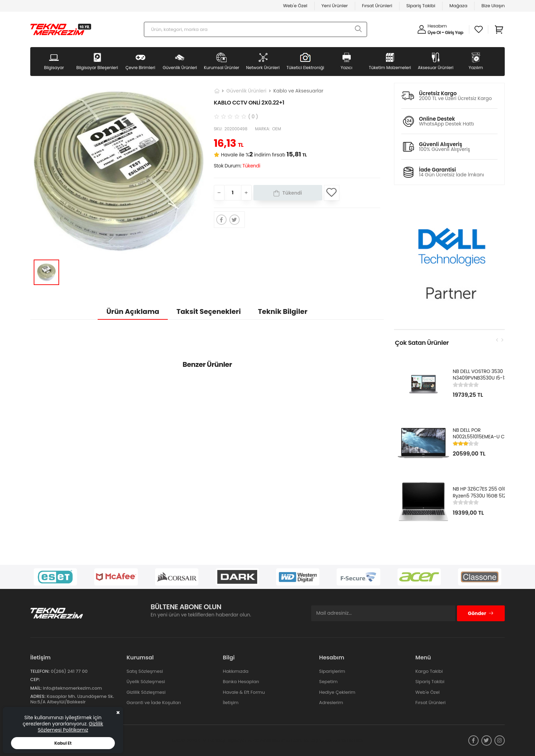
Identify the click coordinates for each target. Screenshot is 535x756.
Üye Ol (434, 32)
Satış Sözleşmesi (145, 671)
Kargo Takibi (429, 671)
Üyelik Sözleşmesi (146, 682)
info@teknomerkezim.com (72, 688)
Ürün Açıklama (133, 311)
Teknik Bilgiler (283, 311)
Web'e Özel (295, 6)
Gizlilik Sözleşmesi (146, 692)
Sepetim (328, 682)
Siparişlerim (332, 671)
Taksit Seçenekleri (209, 311)
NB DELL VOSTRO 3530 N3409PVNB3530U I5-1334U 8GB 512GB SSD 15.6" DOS (484, 378)
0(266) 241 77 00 (69, 671)
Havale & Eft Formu (244, 692)
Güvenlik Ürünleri (246, 91)
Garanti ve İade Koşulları (154, 703)
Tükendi (292, 193)
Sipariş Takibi (421, 6)
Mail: (36, 688)
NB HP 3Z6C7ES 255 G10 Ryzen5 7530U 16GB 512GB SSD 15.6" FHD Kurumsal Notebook (483, 499)
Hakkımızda (236, 671)
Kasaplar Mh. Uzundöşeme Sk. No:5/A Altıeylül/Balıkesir (72, 699)
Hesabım (437, 26)
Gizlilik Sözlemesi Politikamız (70, 727)
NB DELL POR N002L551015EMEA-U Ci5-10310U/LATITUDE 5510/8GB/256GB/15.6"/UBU (484, 440)
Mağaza (458, 6)
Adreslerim (331, 703)
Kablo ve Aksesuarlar (298, 91)
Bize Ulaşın (493, 6)
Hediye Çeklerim (337, 692)
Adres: (38, 696)
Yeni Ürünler (335, 6)
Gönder (481, 613)
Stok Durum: (237, 166)
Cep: (35, 680)
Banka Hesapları (241, 682)
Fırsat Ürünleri (377, 6)
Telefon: (40, 671)
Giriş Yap (454, 32)
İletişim (231, 703)
